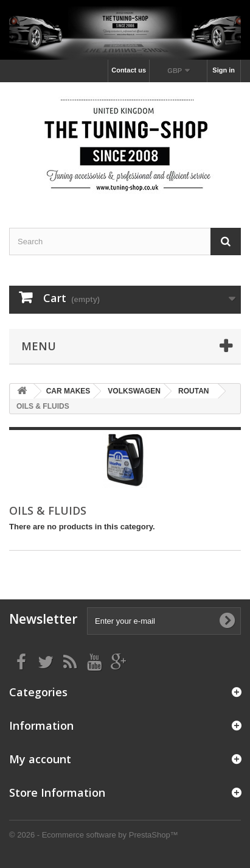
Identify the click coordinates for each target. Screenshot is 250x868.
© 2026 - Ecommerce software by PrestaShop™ (94, 835)
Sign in (224, 70)
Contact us (129, 70)
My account (40, 759)
